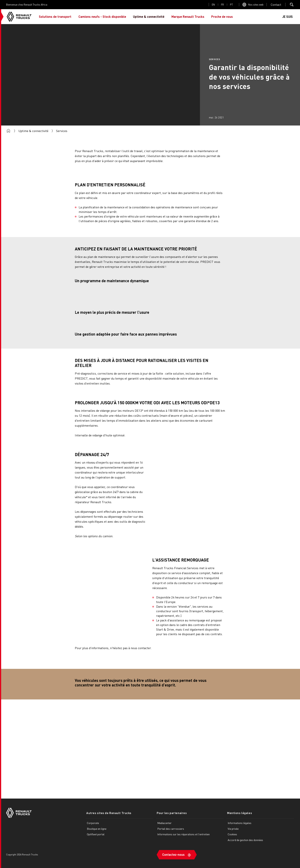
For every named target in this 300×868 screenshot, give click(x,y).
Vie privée (233, 828)
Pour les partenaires (171, 813)
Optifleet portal (96, 834)
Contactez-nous (173, 854)
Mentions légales (239, 813)
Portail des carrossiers (171, 828)
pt (231, 4)
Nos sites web (256, 4)
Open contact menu (276, 5)
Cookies (232, 834)
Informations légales (240, 823)
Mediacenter (164, 823)
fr (222, 4)
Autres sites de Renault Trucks (108, 813)
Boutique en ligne (97, 828)
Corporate (93, 823)
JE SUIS (287, 17)
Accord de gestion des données (245, 840)
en (213, 4)
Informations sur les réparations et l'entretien (183, 834)
